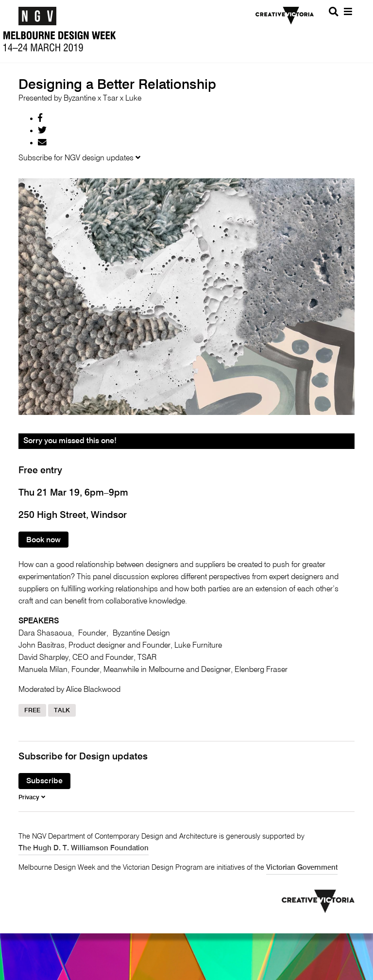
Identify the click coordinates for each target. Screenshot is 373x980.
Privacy (32, 798)
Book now (43, 540)
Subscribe (44, 782)
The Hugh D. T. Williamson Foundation (84, 848)
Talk (62, 711)
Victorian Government (302, 868)
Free (32, 711)
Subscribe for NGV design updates (79, 158)
